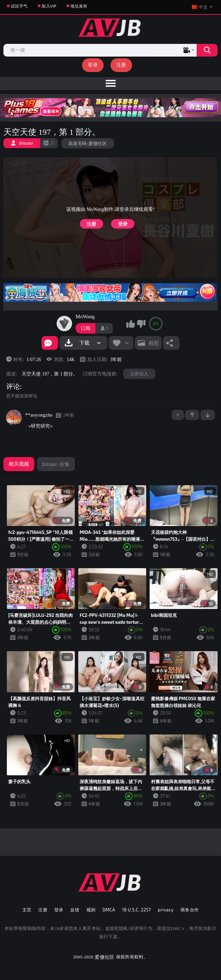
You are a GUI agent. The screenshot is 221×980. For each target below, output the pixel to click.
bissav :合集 (56, 464)
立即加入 (139, 374)
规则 (91, 910)
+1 (192, 415)
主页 (27, 910)
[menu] (110, 84)
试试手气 (19, 6)
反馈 (75, 910)
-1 (208, 415)
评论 (13, 386)
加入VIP (49, 6)
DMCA (109, 910)
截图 (154, 343)
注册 (121, 65)
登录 (93, 65)
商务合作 (190, 910)
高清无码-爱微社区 (88, 143)
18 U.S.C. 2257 (136, 910)
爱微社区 (104, 957)
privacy (166, 910)
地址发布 (79, 6)
